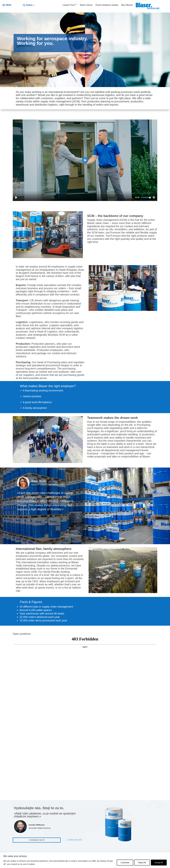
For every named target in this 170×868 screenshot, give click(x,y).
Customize (125, 863)
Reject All (142, 863)
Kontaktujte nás (36, 840)
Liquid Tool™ (70, 5)
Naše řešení (86, 5)
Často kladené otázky (107, 5)
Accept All (159, 863)
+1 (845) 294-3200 (74, 840)
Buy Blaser (127, 5)
